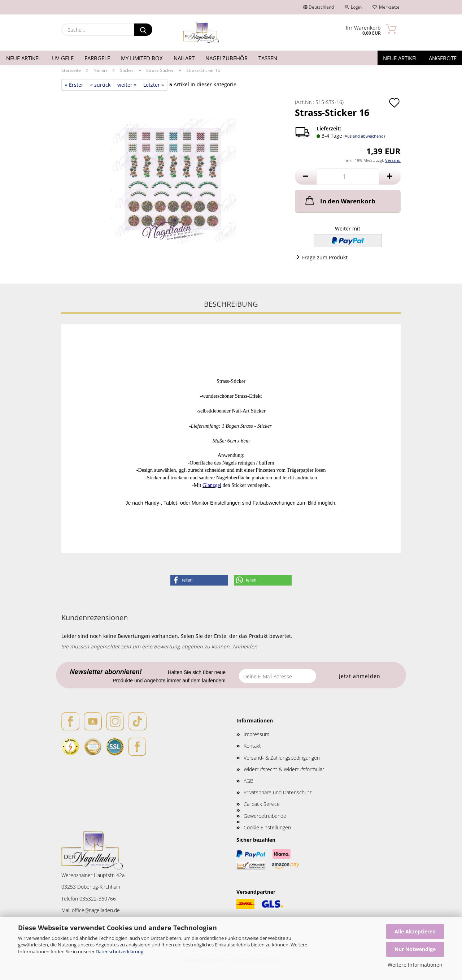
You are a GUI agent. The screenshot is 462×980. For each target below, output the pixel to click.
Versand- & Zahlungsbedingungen (282, 758)
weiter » (127, 85)
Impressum (256, 734)
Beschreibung (231, 304)
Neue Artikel (24, 58)
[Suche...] (143, 30)
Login (353, 7)
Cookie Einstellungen (267, 827)
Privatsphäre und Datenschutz (278, 792)
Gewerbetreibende (265, 816)
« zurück (100, 85)
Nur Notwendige (415, 949)
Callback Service (262, 804)
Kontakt (252, 746)
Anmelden (245, 646)
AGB (249, 781)
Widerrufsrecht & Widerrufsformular (284, 769)
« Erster (74, 85)
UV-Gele (63, 58)
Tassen (268, 58)
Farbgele (97, 58)
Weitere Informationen (415, 965)
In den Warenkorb (340, 200)
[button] (306, 176)
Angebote (443, 58)
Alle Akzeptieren (415, 931)
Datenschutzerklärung (119, 951)
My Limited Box (142, 58)
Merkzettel (387, 7)
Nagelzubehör (226, 58)
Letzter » (154, 85)
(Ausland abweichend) (364, 136)
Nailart (184, 58)
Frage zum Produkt (325, 257)
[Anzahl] (348, 176)
